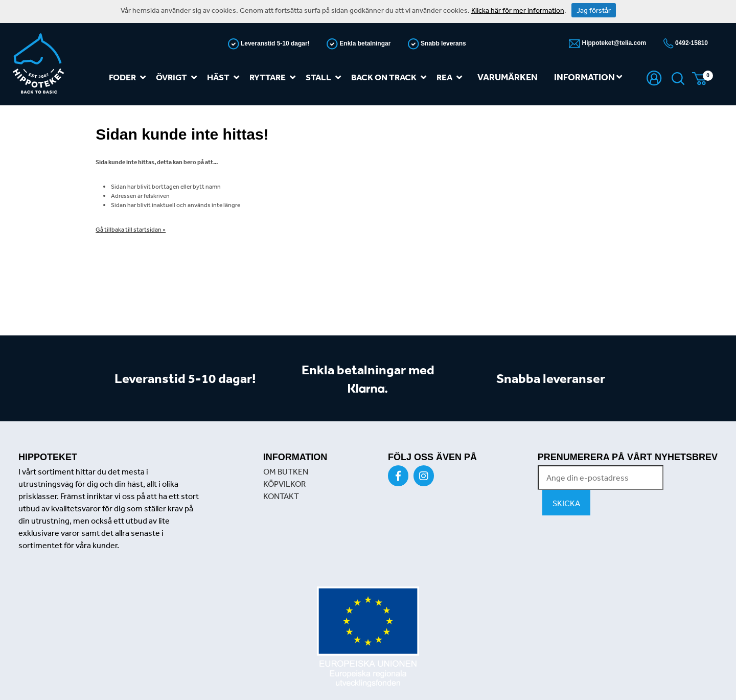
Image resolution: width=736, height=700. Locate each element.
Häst (225, 77)
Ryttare (274, 77)
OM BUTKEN (286, 471)
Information (588, 77)
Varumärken (508, 77)
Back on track (391, 77)
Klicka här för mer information (518, 10)
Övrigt (178, 77)
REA (451, 77)
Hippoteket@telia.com (613, 43)
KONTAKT (281, 496)
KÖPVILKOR (284, 484)
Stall (325, 77)
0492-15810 (691, 43)
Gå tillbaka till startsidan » (131, 230)
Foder (129, 77)
